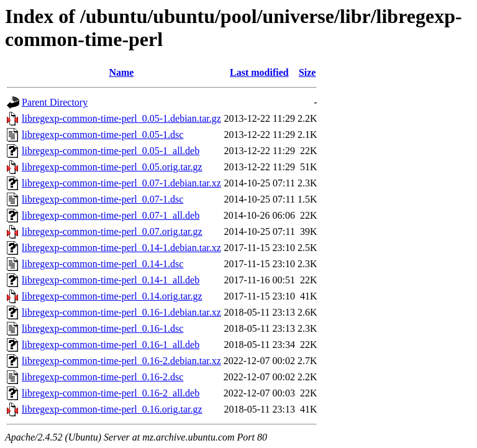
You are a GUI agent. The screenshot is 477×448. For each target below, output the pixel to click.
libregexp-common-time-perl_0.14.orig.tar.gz (112, 296)
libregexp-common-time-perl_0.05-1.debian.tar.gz (121, 118)
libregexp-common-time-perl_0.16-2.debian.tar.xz (121, 361)
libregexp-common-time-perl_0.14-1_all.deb (111, 280)
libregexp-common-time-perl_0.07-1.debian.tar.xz (121, 183)
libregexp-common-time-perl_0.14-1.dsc (102, 264)
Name (121, 72)
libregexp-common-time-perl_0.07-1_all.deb (111, 215)
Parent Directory (55, 102)
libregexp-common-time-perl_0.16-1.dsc (102, 328)
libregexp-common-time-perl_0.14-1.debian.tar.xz (121, 248)
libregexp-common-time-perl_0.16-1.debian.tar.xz (121, 312)
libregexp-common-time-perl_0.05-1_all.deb (111, 151)
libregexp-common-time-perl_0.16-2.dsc (102, 377)
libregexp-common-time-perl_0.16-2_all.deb (111, 393)
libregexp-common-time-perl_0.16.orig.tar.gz (112, 409)
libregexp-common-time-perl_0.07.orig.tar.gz (112, 231)
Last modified (259, 72)
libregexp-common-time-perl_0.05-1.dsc (102, 135)
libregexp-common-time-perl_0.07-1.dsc (102, 199)
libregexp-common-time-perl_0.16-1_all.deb (111, 345)
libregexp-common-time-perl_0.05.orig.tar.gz (112, 167)
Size (307, 72)
